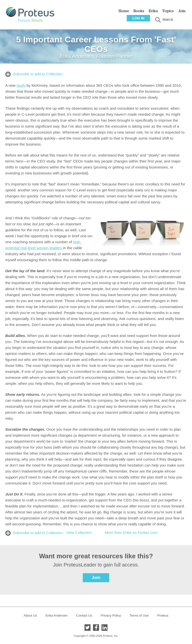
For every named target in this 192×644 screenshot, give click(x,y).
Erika (153, 11)
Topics (168, 11)
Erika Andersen (56, 615)
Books (139, 11)
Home (124, 11)
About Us (30, 615)
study (21, 85)
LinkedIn (104, 628)
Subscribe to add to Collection (38, 74)
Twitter (87, 628)
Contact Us (84, 615)
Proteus (163, 615)
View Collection (79, 532)
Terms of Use (139, 615)
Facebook (96, 628)
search (158, 20)
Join (182, 11)
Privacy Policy (111, 615)
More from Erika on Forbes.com (131, 532)
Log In (138, 18)
